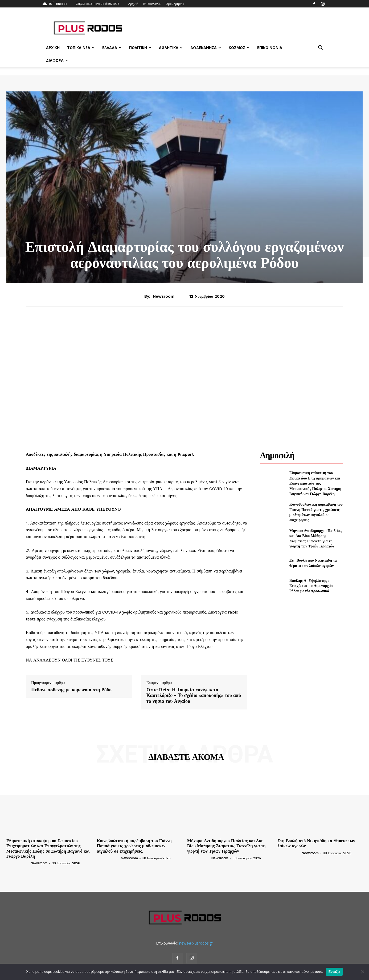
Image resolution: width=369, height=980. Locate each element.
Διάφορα (57, 60)
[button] (320, 48)
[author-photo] (18, 863)
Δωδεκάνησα (206, 48)
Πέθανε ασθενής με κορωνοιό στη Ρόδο (71, 690)
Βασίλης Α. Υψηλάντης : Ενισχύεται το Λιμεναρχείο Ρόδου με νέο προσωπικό (312, 586)
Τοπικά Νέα (81, 48)
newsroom (164, 296)
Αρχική (133, 4)
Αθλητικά (171, 48)
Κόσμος (239, 48)
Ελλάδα (112, 48)
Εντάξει (334, 972)
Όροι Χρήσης (175, 4)
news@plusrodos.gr (196, 943)
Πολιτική (140, 48)
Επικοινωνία (152, 4)
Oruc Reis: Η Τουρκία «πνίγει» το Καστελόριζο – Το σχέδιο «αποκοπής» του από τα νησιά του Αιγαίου (194, 695)
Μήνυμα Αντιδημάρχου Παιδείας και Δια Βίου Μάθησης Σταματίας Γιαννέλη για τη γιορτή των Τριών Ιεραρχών (316, 538)
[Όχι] (362, 972)
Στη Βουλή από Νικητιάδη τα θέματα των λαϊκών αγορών (313, 563)
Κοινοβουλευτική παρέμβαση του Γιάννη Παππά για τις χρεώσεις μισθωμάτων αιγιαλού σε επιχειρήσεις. (316, 512)
